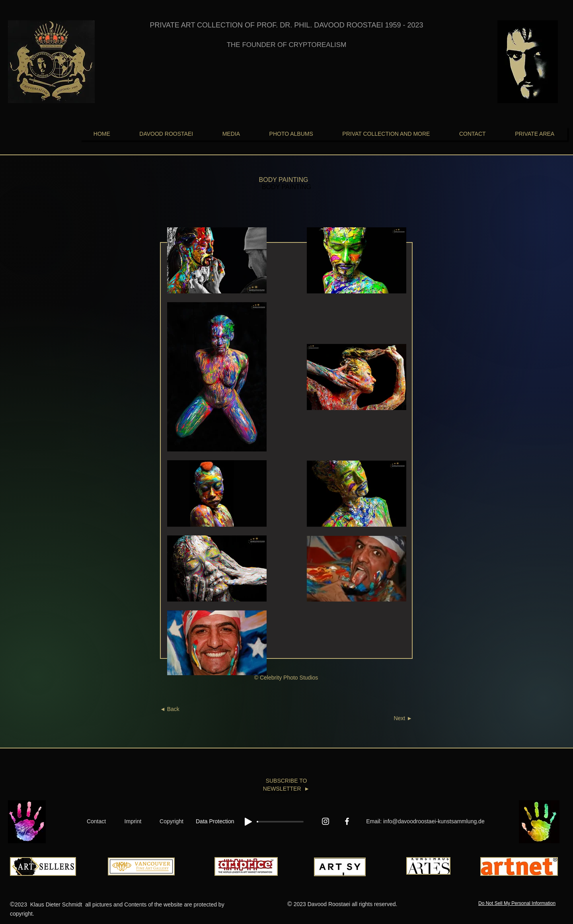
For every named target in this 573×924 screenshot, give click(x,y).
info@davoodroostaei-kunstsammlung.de (434, 821)
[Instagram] (325, 821)
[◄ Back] (182, 709)
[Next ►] (388, 719)
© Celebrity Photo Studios (286, 678)
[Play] (248, 822)
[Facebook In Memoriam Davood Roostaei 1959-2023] (347, 821)
